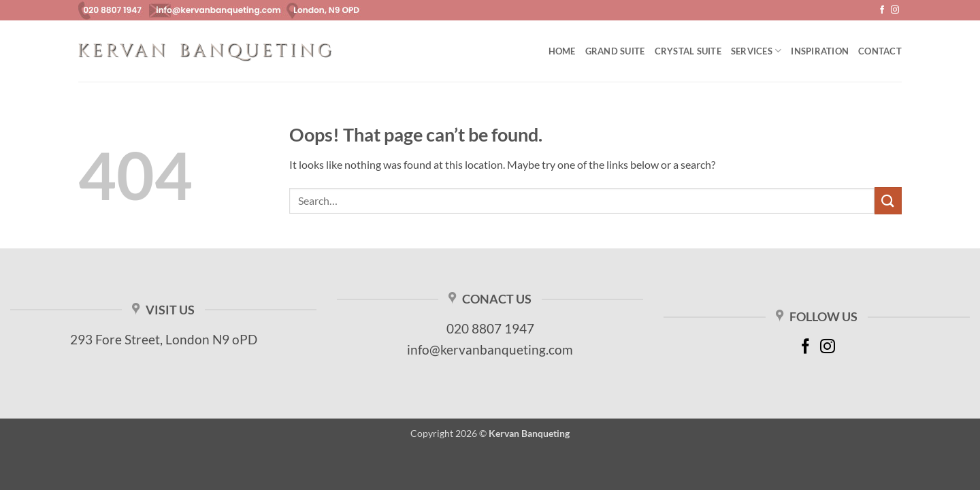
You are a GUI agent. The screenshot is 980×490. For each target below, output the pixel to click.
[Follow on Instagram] (895, 10)
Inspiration (820, 51)
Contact (880, 51)
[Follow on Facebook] (882, 10)
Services (756, 51)
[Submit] (888, 200)
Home (562, 51)
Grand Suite (615, 51)
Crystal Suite (688, 51)
